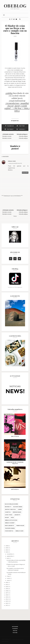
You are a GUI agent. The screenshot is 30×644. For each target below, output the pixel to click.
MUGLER (7, 517)
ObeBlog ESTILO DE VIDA (11, 520)
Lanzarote (17, 515)
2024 (7, 550)
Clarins (20, 509)
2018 (7, 591)
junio (8, 558)
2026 (7, 546)
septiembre (10, 556)
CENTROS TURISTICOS (10, 509)
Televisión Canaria (10, 528)
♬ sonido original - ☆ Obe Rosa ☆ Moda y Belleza (17, 108)
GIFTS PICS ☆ (15, 489)
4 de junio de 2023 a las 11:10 (15, 163)
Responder (25, 173)
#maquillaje (24, 103)
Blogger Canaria (18, 507)
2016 (7, 595)
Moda (12, 517)
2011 (7, 605)
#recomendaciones (12, 103)
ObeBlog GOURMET (10, 523)
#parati (17, 106)
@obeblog (9, 93)
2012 (7, 603)
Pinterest (10, 129)
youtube (15, 633)
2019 (7, 589)
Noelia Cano (12, 161)
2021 (7, 585)
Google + (22, 129)
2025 (7, 548)
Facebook (11, 126)
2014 (7, 599)
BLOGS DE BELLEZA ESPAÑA (11, 504)
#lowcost (10, 106)
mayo (8, 576)
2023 (7, 552)
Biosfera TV (8, 507)
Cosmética (8, 512)
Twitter (22, 126)
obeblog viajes (19, 531)
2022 (7, 582)
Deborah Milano (17, 512)
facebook (15, 629)
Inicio (15, 216)
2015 (7, 597)
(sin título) (15, 436)
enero (9, 580)
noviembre (10, 554)
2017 (7, 593)
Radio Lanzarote (9, 526)
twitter (15, 631)
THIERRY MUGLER (20, 526)
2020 (7, 587)
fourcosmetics (9, 531)
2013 (7, 601)
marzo (9, 578)
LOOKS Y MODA (9, 515)
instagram (15, 627)
